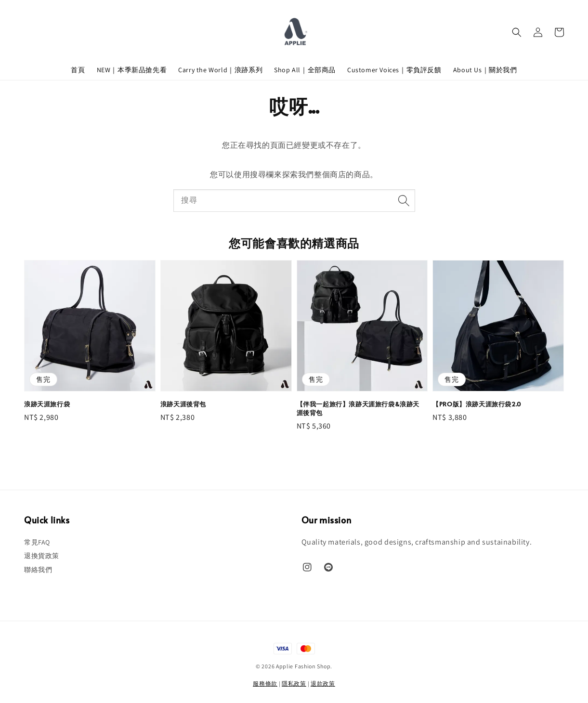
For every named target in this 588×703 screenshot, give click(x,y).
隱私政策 (294, 683)
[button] (517, 32)
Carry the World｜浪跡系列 (220, 70)
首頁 (78, 70)
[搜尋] (404, 200)
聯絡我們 (38, 570)
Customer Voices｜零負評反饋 (394, 70)
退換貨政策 (42, 556)
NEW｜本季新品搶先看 (132, 70)
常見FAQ (37, 542)
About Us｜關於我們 (485, 70)
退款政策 (323, 683)
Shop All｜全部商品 (305, 70)
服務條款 (265, 683)
